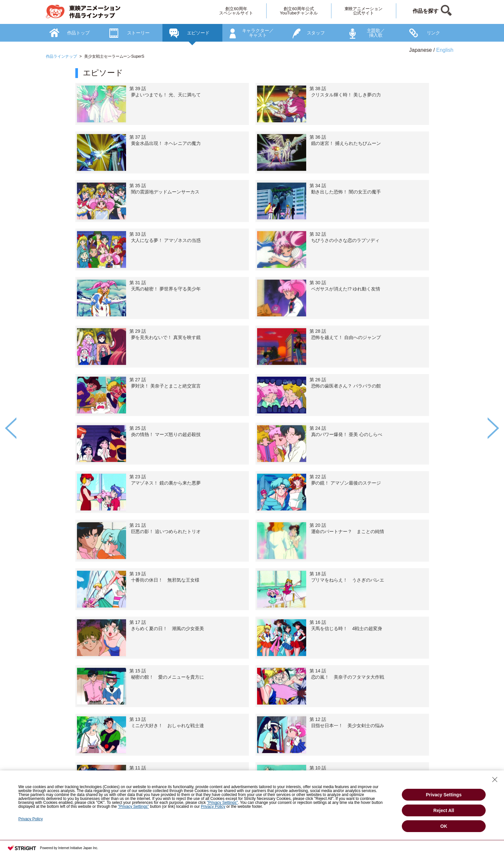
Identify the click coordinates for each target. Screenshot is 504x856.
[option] (252, 449)
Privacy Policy (213, 806)
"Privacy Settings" (223, 803)
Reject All (444, 810)
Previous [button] (11, 428)
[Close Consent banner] (495, 780)
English (445, 50)
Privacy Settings (444, 795)
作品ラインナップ (62, 56)
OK (444, 826)
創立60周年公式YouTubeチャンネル (299, 11)
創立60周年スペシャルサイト (236, 11)
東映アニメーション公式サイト (364, 11)
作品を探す (426, 11)
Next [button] (493, 428)
